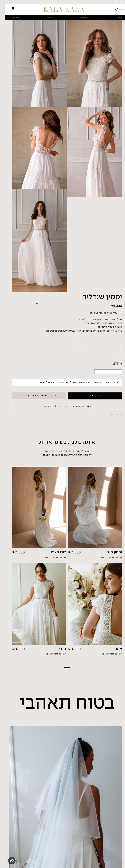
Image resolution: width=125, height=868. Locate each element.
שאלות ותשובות (67, 438)
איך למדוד (12, 450)
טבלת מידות (69, 423)
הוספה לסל (90, 482)
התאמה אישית (109, 438)
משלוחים (112, 430)
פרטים (114, 423)
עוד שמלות (63, 755)
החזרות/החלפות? (67, 430)
